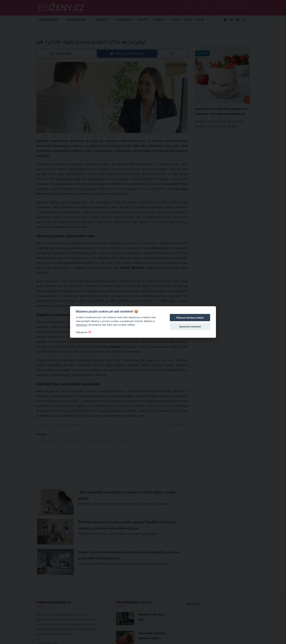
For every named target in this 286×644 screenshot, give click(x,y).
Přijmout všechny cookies (190, 318)
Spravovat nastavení (190, 326)
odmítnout (82, 325)
